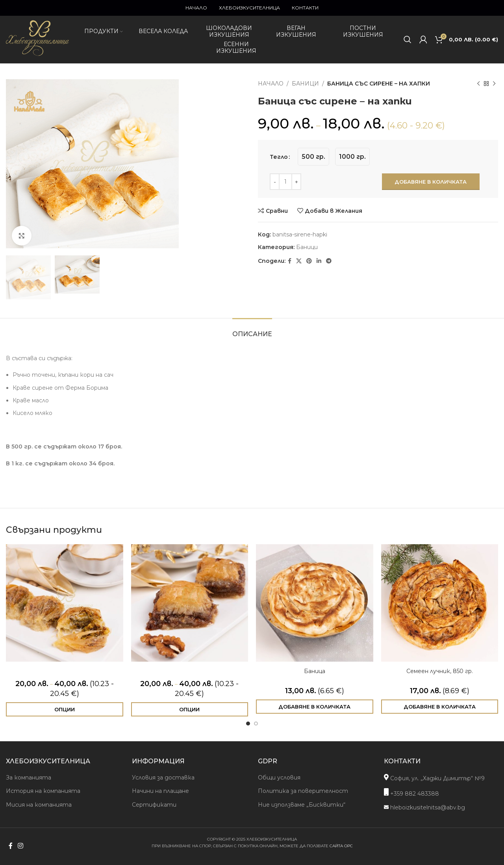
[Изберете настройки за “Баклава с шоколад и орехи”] (190, 709)
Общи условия (279, 778)
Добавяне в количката (431, 182)
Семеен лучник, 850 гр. (440, 671)
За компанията (29, 778)
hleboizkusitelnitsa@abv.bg (424, 807)
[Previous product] (478, 84)
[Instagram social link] (20, 846)
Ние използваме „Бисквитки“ (302, 805)
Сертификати (154, 805)
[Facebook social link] (290, 261)
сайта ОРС (341, 846)
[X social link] (299, 261)
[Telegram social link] (329, 261)
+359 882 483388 (411, 793)
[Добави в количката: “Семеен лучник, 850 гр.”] (440, 707)
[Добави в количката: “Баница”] (315, 707)
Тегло (279, 157)
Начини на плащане (160, 791)
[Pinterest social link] (309, 261)
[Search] (408, 39)
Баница (315, 671)
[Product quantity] (285, 182)
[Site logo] (37, 56)
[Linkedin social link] (319, 261)
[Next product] (494, 84)
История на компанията (43, 791)
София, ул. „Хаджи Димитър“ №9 (434, 778)
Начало (271, 84)
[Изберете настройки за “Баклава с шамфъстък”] (65, 709)
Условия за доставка (163, 778)
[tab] (252, 330)
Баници (305, 84)
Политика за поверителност (303, 791)
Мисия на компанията (39, 805)
